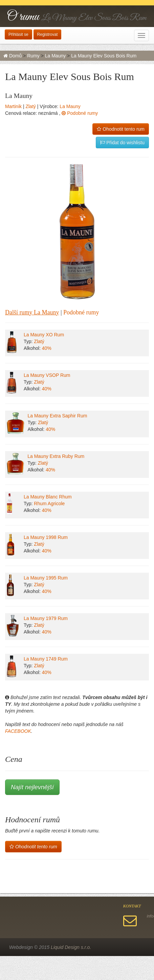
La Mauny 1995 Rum (46, 578)
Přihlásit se (18, 34)
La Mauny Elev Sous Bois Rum (104, 56)
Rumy (33, 56)
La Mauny (55, 56)
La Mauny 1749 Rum (46, 659)
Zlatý (30, 106)
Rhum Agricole (49, 504)
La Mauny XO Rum (44, 335)
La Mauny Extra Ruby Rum (56, 456)
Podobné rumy (80, 113)
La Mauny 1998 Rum (46, 537)
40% (47, 348)
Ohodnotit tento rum (121, 129)
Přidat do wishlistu (122, 143)
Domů (13, 56)
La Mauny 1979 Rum (46, 618)
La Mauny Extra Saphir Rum (58, 416)
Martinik (13, 106)
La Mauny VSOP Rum (47, 375)
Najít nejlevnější (32, 787)
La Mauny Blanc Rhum (48, 497)
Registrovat (48, 34)
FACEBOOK (18, 731)
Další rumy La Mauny (32, 312)
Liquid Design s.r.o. (71, 947)
